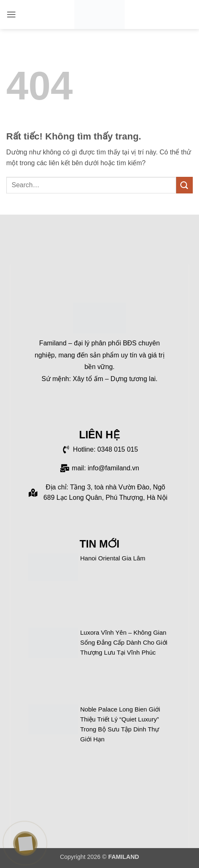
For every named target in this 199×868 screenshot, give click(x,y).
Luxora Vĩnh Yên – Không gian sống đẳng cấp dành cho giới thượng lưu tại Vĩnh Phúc (124, 642)
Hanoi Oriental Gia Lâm (113, 558)
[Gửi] (184, 185)
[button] (11, 14)
